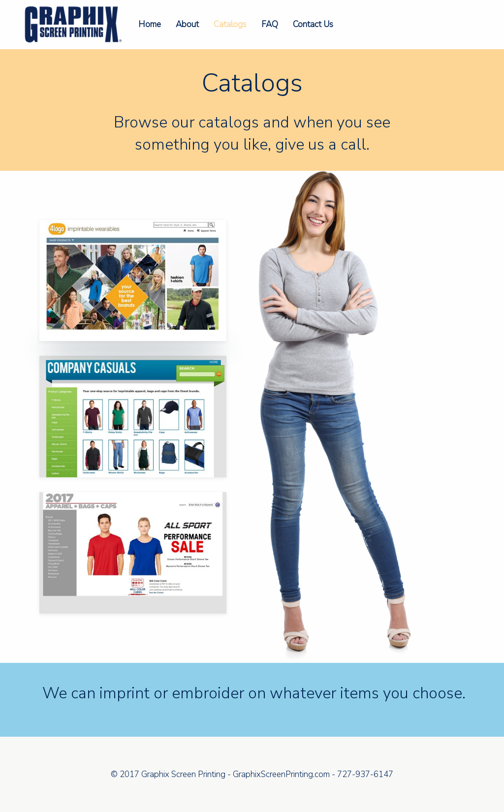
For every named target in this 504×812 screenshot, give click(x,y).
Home (150, 24)
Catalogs (230, 24)
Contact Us (313, 24)
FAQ (270, 24)
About (187, 24)
